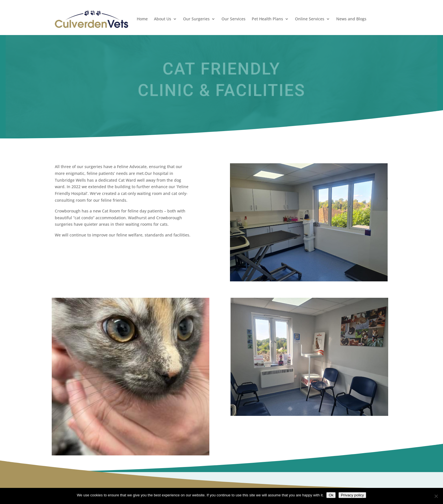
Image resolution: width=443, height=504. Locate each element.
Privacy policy (352, 495)
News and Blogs (351, 19)
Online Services (310, 19)
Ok (331, 495)
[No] (436, 496)
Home (142, 19)
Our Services (234, 19)
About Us (163, 19)
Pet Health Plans (267, 19)
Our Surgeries (196, 19)
